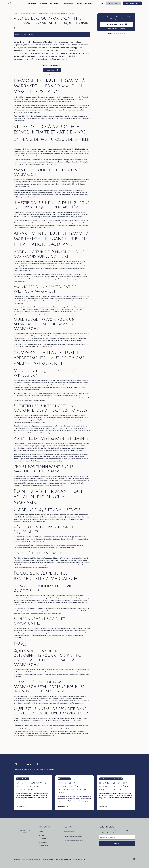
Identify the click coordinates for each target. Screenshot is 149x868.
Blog (101, 3)
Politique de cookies (79, 859)
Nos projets (32, 3)
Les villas (42, 835)
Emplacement (55, 3)
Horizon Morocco (69, 832)
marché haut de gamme (32, 110)
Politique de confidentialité (63, 859)
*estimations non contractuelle (74, 840)
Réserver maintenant (132, 3)
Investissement (68, 3)
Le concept (43, 3)
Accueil (41, 832)
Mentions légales (48, 859)
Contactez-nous (113, 3)
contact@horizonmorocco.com (73, 837)
